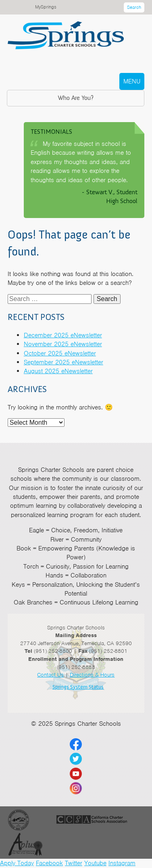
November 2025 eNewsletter (63, 344)
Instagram (122, 863)
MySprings (46, 7)
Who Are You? (76, 98)
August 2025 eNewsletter (58, 371)
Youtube (95, 863)
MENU (132, 81)
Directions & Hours (92, 675)
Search (134, 7)
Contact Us (50, 675)
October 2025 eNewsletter (60, 353)
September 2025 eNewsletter (64, 362)
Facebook (49, 863)
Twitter (74, 863)
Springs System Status (78, 687)
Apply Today (17, 863)
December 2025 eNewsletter (63, 335)
